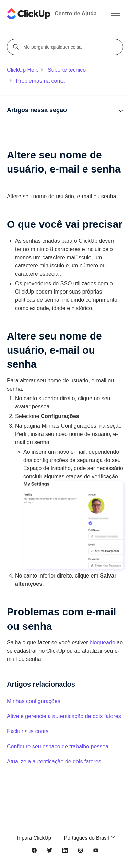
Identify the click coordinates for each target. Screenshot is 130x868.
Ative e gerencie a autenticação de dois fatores (64, 716)
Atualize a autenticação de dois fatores (54, 762)
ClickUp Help (23, 70)
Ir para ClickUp (34, 838)
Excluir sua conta (28, 731)
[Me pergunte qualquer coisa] (66, 47)
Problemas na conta (40, 81)
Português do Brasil (90, 838)
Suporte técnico (67, 70)
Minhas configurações (34, 701)
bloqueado (102, 643)
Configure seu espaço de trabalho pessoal (58, 746)
